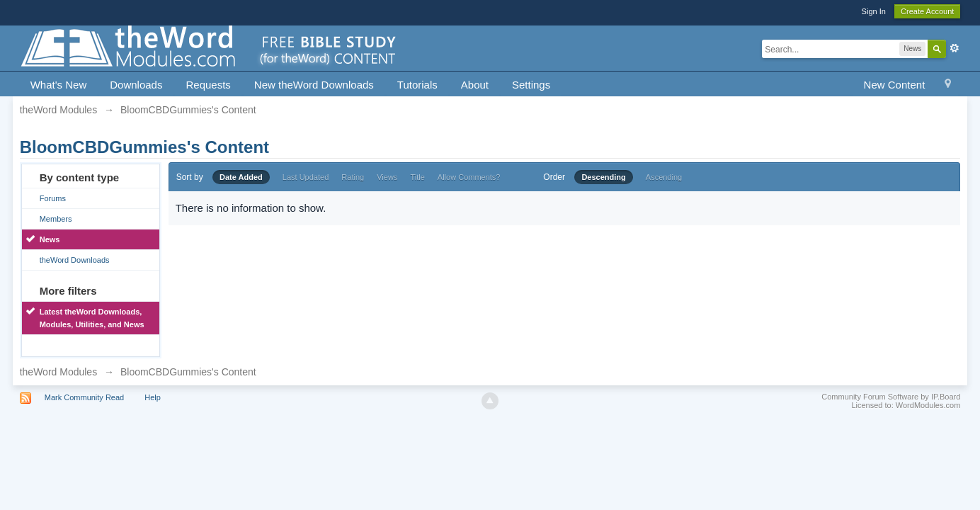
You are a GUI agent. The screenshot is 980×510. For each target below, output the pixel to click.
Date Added (241, 177)
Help (153, 397)
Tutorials (417, 85)
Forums (53, 198)
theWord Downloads (75, 260)
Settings (531, 85)
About (475, 85)
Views (387, 177)
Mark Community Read (84, 397)
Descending (603, 177)
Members (56, 219)
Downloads (136, 85)
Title (417, 177)
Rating (353, 177)
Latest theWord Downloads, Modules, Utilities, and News (92, 318)
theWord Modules (58, 372)
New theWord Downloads (314, 85)
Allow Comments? (469, 177)
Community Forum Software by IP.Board (891, 397)
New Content (895, 85)
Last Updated (306, 177)
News (50, 239)
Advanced (955, 48)
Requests (208, 85)
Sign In (874, 11)
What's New (59, 85)
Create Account (927, 11)
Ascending (664, 177)
